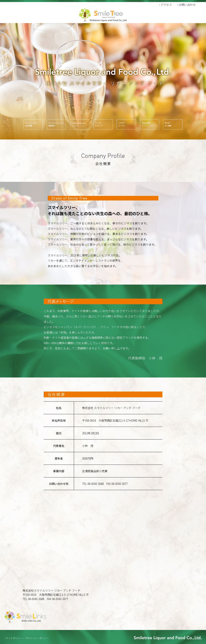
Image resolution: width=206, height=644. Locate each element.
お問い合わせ (187, 5)
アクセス (166, 5)
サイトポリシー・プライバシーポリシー (27, 638)
